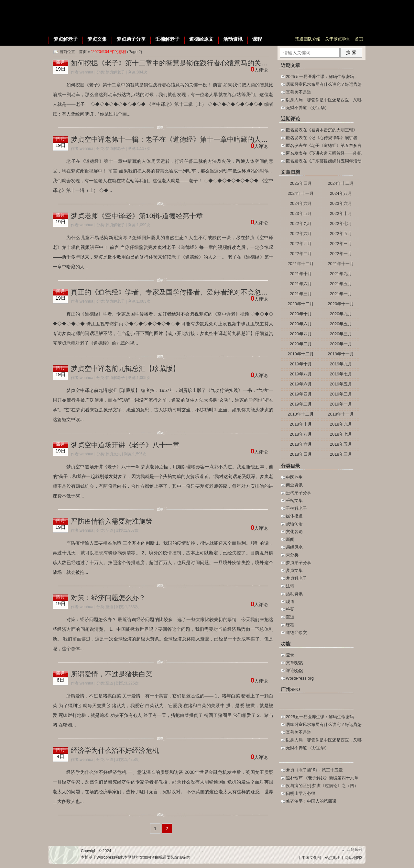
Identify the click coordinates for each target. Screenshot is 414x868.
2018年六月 (301, 444)
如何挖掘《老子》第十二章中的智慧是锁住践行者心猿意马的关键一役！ (180, 63)
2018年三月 (341, 454)
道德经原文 (201, 39)
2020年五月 (341, 324)
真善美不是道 (299, 92)
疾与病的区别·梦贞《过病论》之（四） (322, 786)
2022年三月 (341, 244)
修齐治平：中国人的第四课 (311, 801)
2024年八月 (341, 193)
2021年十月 (301, 274)
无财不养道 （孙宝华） (308, 108)
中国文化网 (311, 858)
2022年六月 (301, 234)
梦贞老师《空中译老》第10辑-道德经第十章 (137, 216)
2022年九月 (301, 223)
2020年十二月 (301, 304)
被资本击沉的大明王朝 (332, 130)
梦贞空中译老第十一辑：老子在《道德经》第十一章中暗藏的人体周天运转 (183, 139)
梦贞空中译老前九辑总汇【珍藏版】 (125, 368)
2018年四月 (301, 454)
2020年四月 (301, 334)
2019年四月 (301, 394)
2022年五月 (341, 234)
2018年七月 (341, 434)
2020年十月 (301, 314)
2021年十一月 (341, 264)
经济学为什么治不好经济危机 (115, 750)
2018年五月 (341, 444)
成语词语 (294, 524)
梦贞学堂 (90, 16)
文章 (294, 663)
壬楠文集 (294, 501)
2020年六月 (301, 324)
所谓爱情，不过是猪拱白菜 (112, 674)
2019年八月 (301, 374)
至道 (109, 530)
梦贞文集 (97, 39)
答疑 (290, 609)
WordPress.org (300, 678)
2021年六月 (301, 284)
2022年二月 (301, 254)
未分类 (292, 555)
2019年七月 (341, 374)
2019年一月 (341, 404)
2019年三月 (341, 394)
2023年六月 (341, 203)
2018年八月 (301, 434)
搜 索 (351, 52)
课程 (257, 39)
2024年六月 (301, 203)
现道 (290, 601)
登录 (290, 655)
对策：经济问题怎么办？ (108, 598)
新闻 (290, 539)
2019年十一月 (341, 354)
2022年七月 (341, 223)
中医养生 (294, 477)
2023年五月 (301, 213)
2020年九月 (341, 314)
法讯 (290, 586)
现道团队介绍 (308, 39)
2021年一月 (341, 294)
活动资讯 (233, 39)
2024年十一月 (301, 193)
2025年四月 (301, 183)
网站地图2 (353, 858)
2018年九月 (341, 424)
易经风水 (294, 547)
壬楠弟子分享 (299, 493)
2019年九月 (341, 364)
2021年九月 (341, 274)
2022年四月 (301, 244)
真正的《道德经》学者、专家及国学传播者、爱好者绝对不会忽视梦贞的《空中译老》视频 (207, 292)
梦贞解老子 (65, 39)
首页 (359, 39)
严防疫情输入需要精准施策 (112, 521)
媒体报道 (294, 516)
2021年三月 (301, 294)
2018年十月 (301, 424)
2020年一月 (341, 344)
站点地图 (333, 858)
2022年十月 (341, 213)
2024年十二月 (341, 183)
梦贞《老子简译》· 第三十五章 (314, 770)
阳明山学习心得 (301, 793)
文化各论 (294, 532)
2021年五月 (341, 284)
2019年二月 (301, 404)
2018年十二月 (301, 414)
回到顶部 (354, 850)
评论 (294, 670)
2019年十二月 (301, 354)
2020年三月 (341, 334)
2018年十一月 (341, 414)
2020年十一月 (341, 304)
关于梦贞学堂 (338, 39)
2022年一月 (341, 254)
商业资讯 (294, 485)
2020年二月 (301, 344)
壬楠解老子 (167, 39)
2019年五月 (341, 384)
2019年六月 (301, 384)
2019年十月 (301, 364)
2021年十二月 (301, 264)
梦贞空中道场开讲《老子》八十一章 (125, 445)
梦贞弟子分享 (131, 39)
